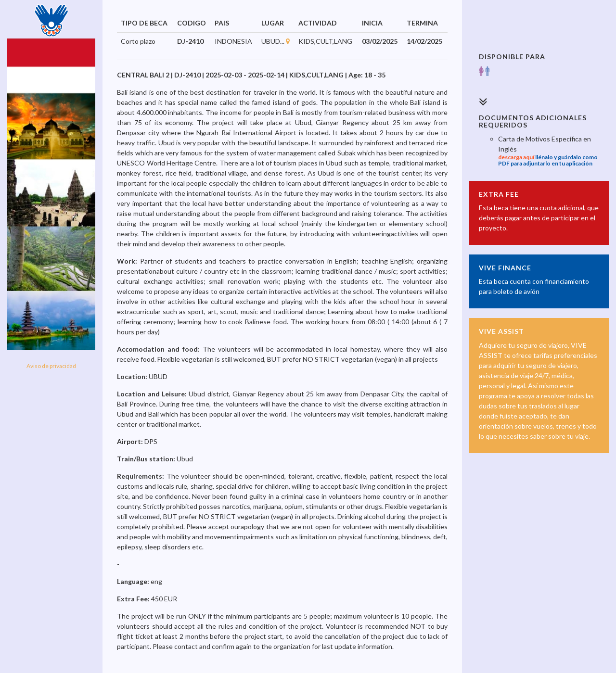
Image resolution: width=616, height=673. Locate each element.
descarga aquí (516, 157)
